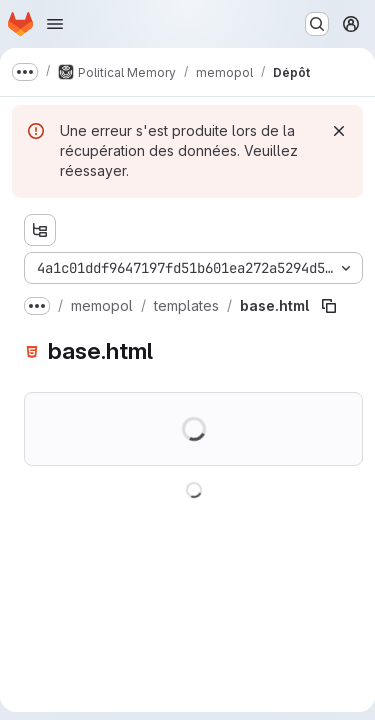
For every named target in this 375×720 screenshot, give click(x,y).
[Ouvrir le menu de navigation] (55, 24)
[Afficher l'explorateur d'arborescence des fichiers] (40, 230)
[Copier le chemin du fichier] (329, 306)
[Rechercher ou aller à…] (317, 24)
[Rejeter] (339, 131)
